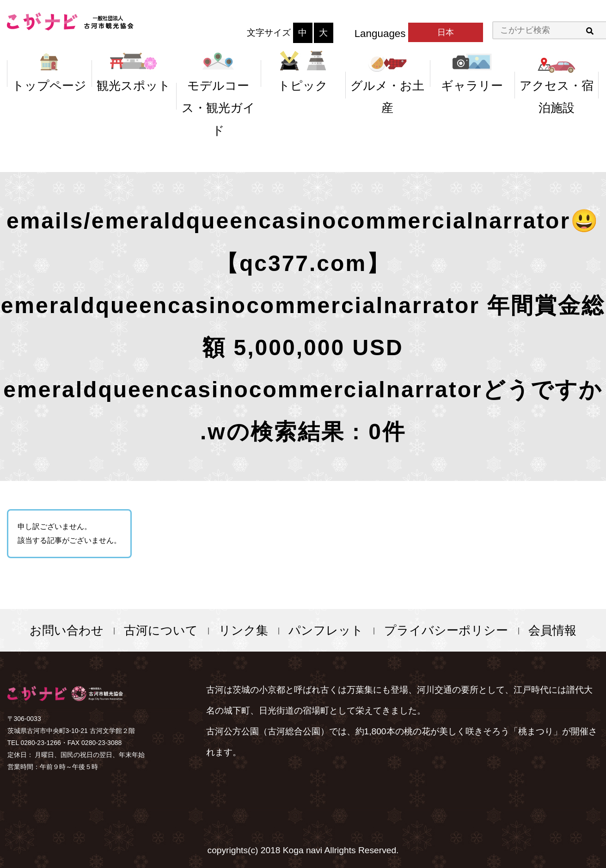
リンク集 (243, 630)
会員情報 (552, 630)
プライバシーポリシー (446, 630)
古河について (161, 630)
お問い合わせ (67, 630)
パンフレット (326, 630)
